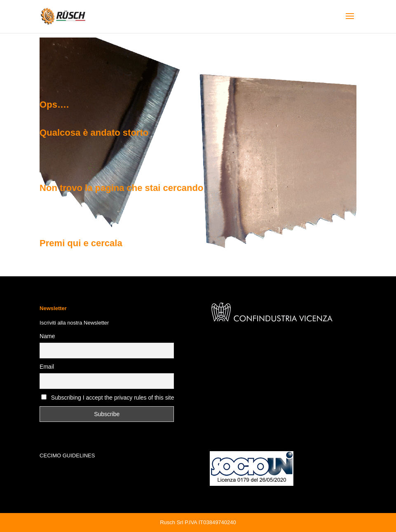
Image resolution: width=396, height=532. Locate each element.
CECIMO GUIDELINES (67, 455)
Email (47, 367)
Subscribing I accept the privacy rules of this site (113, 398)
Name (47, 336)
